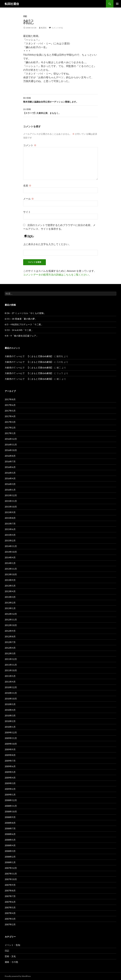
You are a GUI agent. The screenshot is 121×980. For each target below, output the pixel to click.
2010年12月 (11, 687)
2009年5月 (10, 772)
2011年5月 (10, 676)
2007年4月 (10, 913)
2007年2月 (10, 924)
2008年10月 (11, 811)
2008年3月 (10, 851)
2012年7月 (10, 642)
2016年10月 (11, 450)
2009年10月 (11, 744)
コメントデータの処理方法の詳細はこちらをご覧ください (56, 275)
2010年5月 (10, 704)
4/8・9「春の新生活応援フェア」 (22, 336)
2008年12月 (11, 800)
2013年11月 (11, 569)
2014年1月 (10, 563)
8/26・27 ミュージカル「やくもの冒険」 (25, 313)
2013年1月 (10, 608)
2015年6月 (10, 529)
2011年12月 (11, 659)
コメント (30, 145)
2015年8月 (10, 518)
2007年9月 (10, 885)
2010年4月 (10, 710)
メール (29, 199)
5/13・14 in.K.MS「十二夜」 (19, 330)
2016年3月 (10, 484)
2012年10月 (11, 625)
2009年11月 (11, 738)
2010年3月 (10, 716)
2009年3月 (10, 783)
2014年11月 (11, 546)
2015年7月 (10, 524)
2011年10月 (11, 670)
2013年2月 (10, 603)
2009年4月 (10, 778)
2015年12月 (11, 495)
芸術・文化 (10, 956)
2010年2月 (10, 721)
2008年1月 (10, 862)
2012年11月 (11, 620)
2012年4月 (10, 648)
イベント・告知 (12, 945)
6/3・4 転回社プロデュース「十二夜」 (24, 324)
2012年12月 (11, 614)
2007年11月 (11, 874)
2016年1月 (10, 490)
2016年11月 (11, 445)
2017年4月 (10, 416)
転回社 (44, 28)
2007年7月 (10, 896)
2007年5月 (10, 907)
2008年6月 (10, 834)
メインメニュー (117, 4)
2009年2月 (10, 789)
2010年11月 (11, 693)
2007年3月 (10, 919)
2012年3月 (10, 653)
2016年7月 (10, 461)
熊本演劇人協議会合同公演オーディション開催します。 (60, 100)
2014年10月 (11, 552)
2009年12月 (11, 732)
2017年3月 (10, 422)
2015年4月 (10, 535)
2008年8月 (10, 823)
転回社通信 (12, 4)
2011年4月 (10, 682)
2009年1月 (10, 795)
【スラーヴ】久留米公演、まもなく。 (60, 111)
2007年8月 (10, 891)
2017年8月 (10, 399)
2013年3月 (10, 597)
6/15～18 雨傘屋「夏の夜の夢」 (21, 319)
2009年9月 (10, 749)
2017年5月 (10, 411)
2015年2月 (10, 540)
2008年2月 (10, 857)
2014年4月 (10, 557)
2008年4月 (10, 845)
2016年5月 (10, 473)
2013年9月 (10, 580)
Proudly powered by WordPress (18, 976)
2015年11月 (11, 501)
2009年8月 (10, 755)
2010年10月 (11, 699)
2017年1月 (10, 433)
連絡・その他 (11, 962)
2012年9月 (10, 631)
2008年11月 (11, 806)
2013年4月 (10, 591)
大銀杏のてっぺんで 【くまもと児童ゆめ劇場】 (29, 356)
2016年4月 (10, 478)
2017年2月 (10, 428)
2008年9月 (10, 817)
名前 (27, 185)
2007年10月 (11, 879)
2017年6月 (10, 405)
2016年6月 (10, 467)
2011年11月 (11, 665)
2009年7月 (10, 761)
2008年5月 (10, 840)
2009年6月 (10, 766)
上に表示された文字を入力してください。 (47, 244)
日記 (25, 16)
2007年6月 (10, 902)
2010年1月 (10, 727)
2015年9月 (10, 512)
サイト (27, 212)
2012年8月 (10, 636)
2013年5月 (10, 586)
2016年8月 (10, 456)
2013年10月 (11, 574)
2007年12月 (11, 868)
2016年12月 (11, 439)
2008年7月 (10, 828)
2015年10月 (11, 507)
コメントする (57, 28)
